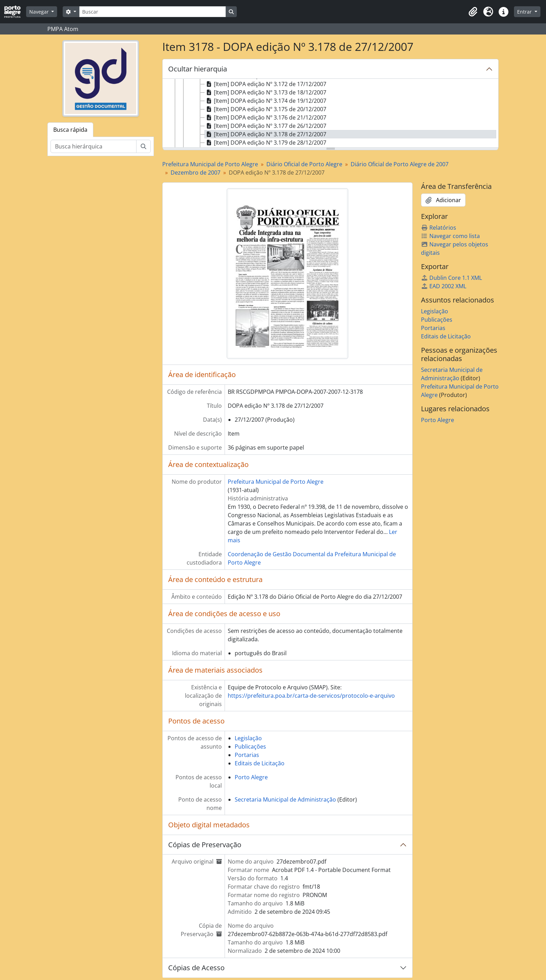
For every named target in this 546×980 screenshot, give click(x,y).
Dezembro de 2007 (196, 173)
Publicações (250, 747)
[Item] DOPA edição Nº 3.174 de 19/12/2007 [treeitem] (266, 101)
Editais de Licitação (260, 763)
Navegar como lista (450, 236)
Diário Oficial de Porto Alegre (304, 164)
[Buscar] (153, 12)
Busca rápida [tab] (70, 130)
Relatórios (439, 228)
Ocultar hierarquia (198, 69)
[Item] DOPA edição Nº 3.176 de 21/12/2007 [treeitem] (266, 117)
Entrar (525, 12)
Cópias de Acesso (196, 968)
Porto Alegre (251, 777)
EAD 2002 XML (444, 286)
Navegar (40, 12)
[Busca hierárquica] (93, 146)
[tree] (330, 114)
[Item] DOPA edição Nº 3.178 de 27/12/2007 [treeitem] (266, 134)
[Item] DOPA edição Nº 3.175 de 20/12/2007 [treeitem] (266, 109)
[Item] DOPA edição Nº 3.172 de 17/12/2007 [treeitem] (266, 84)
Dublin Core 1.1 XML (451, 278)
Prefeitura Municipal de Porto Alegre (210, 164)
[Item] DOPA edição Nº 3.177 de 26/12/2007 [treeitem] (266, 126)
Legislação (248, 738)
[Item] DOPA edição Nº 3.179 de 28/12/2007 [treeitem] (266, 143)
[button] (473, 12)
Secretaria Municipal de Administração (285, 799)
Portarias (247, 755)
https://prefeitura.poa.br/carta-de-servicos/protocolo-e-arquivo (311, 696)
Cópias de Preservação (205, 845)
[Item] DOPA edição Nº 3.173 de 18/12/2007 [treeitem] (266, 92)
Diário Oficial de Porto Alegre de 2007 (400, 164)
